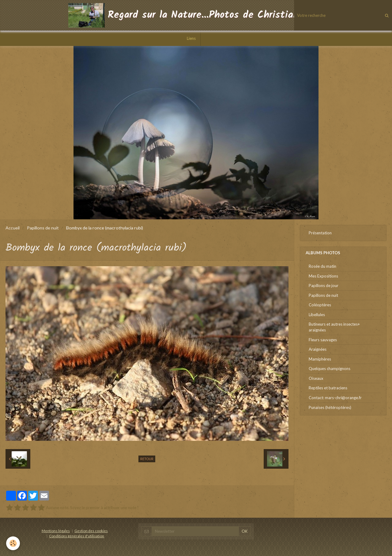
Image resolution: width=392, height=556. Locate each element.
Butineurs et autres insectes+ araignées (334, 327)
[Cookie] (13, 543)
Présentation (320, 233)
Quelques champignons (330, 369)
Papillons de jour (324, 286)
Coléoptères (320, 305)
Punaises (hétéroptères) (330, 407)
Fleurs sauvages (323, 340)
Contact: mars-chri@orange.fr (335, 398)
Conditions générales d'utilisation (77, 536)
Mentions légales (56, 531)
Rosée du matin (322, 266)
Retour (147, 459)
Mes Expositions (323, 276)
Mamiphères (320, 359)
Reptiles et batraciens (328, 388)
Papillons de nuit (43, 228)
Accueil (13, 228)
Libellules (317, 315)
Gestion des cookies (91, 531)
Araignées (318, 349)
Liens (191, 38)
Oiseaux (316, 378)
